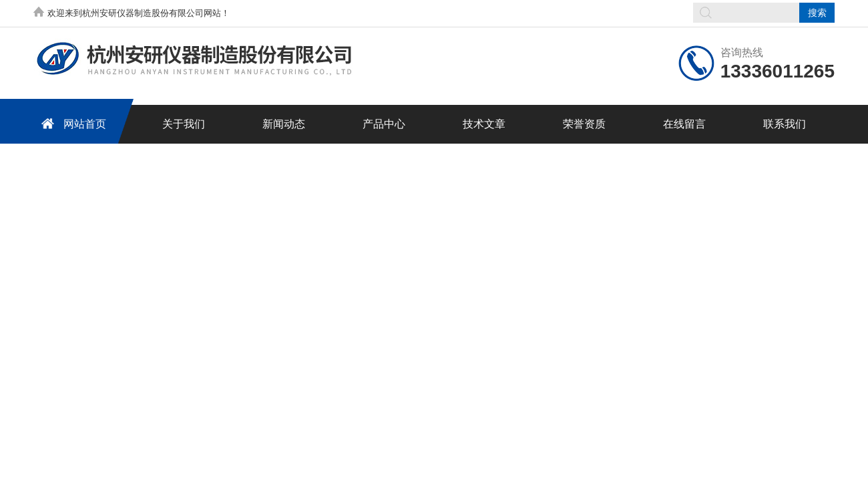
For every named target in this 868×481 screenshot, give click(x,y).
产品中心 (384, 124)
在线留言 (684, 124)
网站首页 (71, 123)
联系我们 (785, 124)
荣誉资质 (584, 124)
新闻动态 (284, 124)
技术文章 (484, 124)
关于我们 (184, 124)
